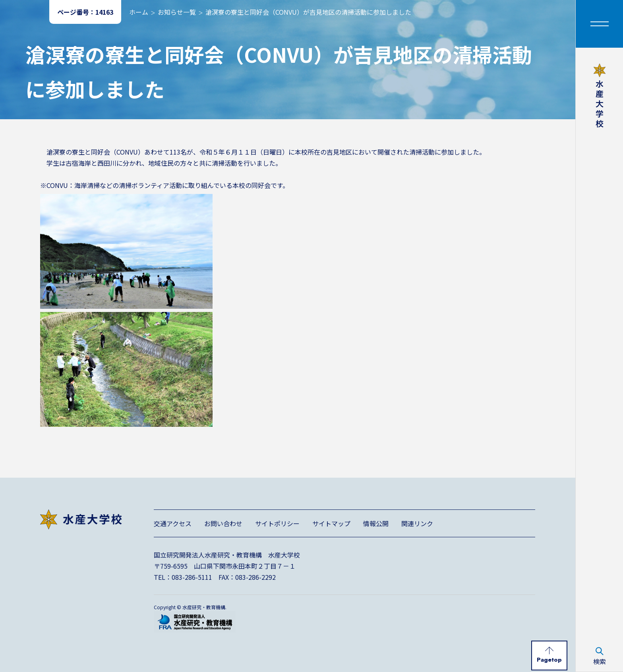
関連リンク (417, 523)
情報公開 (376, 523)
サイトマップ (331, 523)
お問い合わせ (223, 523)
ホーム (139, 12)
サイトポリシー (277, 523)
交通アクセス (173, 523)
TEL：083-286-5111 (183, 577)
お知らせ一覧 (177, 12)
